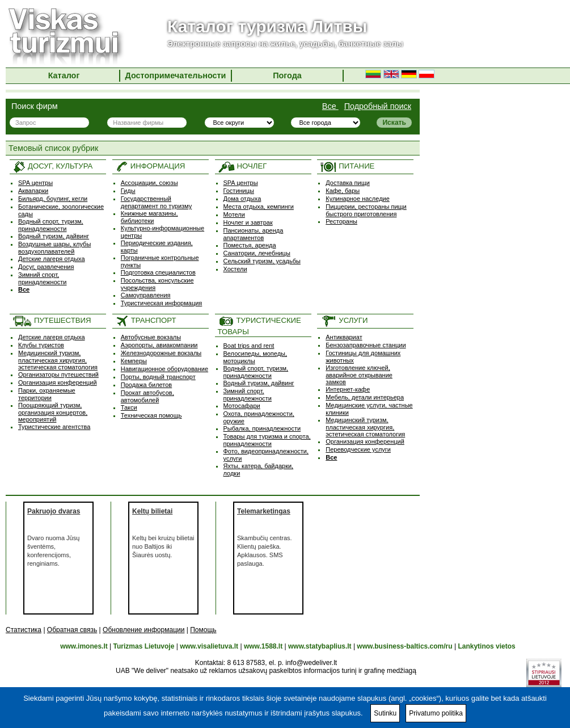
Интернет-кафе (348, 389)
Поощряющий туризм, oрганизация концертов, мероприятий (53, 412)
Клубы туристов (41, 345)
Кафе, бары (343, 191)
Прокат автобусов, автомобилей (147, 396)
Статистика (24, 630)
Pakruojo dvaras (54, 511)
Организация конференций (58, 382)
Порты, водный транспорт (158, 377)
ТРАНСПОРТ (146, 320)
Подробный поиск (378, 106)
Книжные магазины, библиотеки (149, 217)
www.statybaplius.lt (320, 646)
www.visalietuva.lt (209, 646)
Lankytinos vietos (486, 646)
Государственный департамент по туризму (157, 202)
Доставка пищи (348, 183)
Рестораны (341, 221)
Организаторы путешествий (58, 374)
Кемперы (134, 361)
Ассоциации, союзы (149, 183)
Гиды (128, 191)
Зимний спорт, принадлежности (42, 278)
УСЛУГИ (344, 320)
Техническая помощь (151, 415)
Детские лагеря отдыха (52, 259)
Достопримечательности (176, 75)
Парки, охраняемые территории (47, 394)
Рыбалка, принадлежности (262, 428)
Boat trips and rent (249, 346)
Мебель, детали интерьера (365, 397)
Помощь (203, 630)
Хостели (235, 269)
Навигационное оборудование (164, 369)
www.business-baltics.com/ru (404, 646)
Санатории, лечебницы (257, 253)
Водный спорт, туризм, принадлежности (51, 225)
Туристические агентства (54, 427)
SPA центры (35, 183)
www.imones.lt (84, 646)
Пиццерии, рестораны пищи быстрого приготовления (366, 210)
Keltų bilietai (152, 511)
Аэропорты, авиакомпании (159, 345)
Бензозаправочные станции (366, 345)
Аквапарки (33, 191)
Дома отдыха (242, 199)
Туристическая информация (162, 303)
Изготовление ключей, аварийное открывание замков (359, 375)
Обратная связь (72, 630)
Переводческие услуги (358, 449)
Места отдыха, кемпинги (259, 207)
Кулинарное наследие (358, 199)
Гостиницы (239, 191)
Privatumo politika (436, 713)
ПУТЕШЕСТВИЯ (52, 320)
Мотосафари (242, 406)
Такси (129, 407)
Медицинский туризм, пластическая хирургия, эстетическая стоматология (58, 360)
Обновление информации (143, 630)
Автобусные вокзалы (151, 337)
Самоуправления (146, 295)
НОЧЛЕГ (242, 166)
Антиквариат (344, 337)
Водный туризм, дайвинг (54, 236)
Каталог (64, 75)
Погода (287, 75)
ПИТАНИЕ (347, 166)
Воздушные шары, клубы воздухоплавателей (54, 248)
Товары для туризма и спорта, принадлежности (267, 440)
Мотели (234, 214)
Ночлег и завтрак (248, 222)
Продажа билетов (146, 385)
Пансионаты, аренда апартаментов (254, 234)
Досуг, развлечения (46, 267)
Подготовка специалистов (158, 272)
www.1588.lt (263, 646)
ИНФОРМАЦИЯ (150, 166)
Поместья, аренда (250, 245)
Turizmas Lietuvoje (144, 646)
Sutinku (385, 713)
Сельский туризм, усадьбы (262, 261)
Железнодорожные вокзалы (161, 353)
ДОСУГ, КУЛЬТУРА (52, 166)
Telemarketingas (264, 511)
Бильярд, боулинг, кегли (53, 199)
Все (330, 106)
